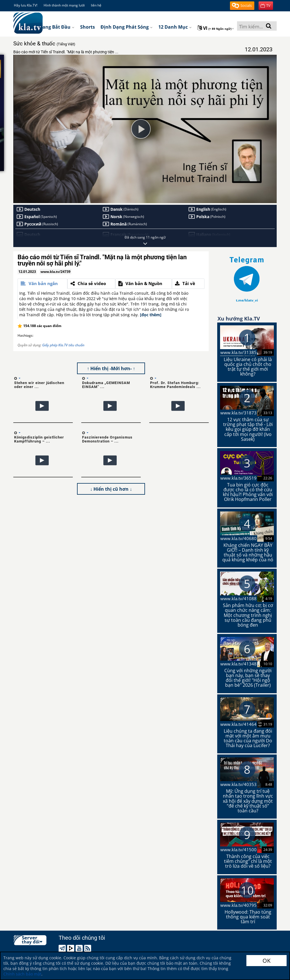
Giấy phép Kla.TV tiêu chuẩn (63, 345)
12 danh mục (175, 27)
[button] (242, 6)
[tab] (42, 284)
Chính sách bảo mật (22, 974)
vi (216, 28)
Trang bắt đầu (56, 27)
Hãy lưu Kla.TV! (26, 5)
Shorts (88, 27)
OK (266, 961)
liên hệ (96, 5)
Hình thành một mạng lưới (64, 5)
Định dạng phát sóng (127, 27)
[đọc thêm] (151, 315)
